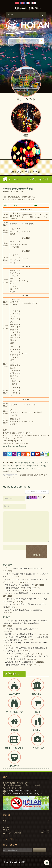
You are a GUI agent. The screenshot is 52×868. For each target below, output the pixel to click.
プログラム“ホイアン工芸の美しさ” (20, 585)
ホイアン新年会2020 (14, 590)
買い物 (38, 712)
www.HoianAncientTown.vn (15, 446)
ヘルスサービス (38, 748)
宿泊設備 (14, 730)
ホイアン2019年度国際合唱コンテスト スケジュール (27, 593)
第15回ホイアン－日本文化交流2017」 (21, 634)
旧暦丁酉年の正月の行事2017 (17, 665)
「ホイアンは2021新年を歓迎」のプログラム (24, 568)
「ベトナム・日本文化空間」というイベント (24, 629)
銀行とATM (14, 766)
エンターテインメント (14, 748)
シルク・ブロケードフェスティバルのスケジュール (26, 642)
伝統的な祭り (14, 694)
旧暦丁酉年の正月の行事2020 (17, 588)
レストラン (38, 730)
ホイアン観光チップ (14, 712)
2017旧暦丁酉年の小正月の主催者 (19, 662)
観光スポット (38, 694)
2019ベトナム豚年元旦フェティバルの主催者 (24, 610)
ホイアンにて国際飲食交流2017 (18, 653)
